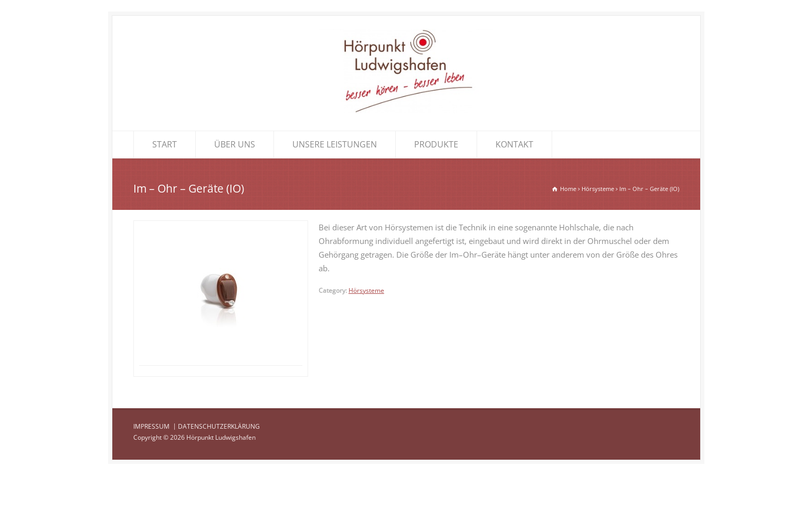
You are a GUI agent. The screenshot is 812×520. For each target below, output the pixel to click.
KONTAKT (514, 144)
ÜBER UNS (235, 144)
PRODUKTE (436, 144)
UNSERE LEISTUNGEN (335, 144)
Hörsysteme (366, 290)
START (165, 144)
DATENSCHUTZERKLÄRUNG (219, 471)
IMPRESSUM (151, 471)
